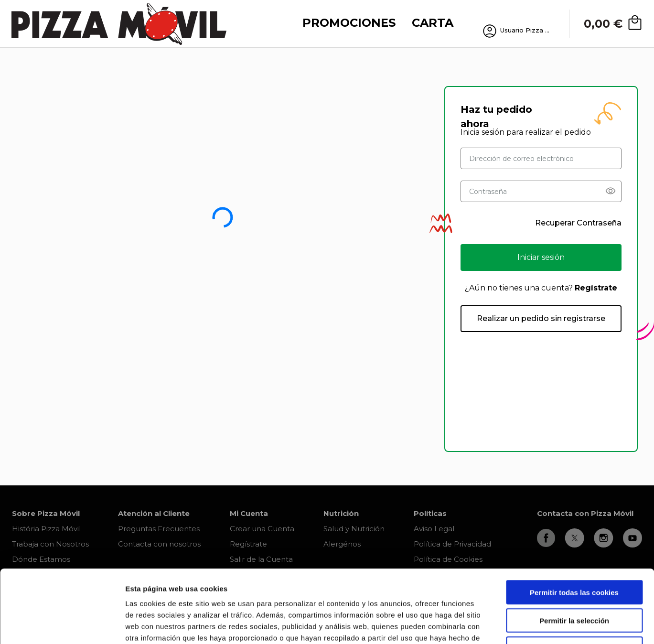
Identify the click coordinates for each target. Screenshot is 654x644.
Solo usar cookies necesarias (574, 583)
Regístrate (596, 288)
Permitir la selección (574, 555)
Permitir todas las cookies (574, 527)
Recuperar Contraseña (578, 223)
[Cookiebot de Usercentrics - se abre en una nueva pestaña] (62, 625)
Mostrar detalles (513, 625)
